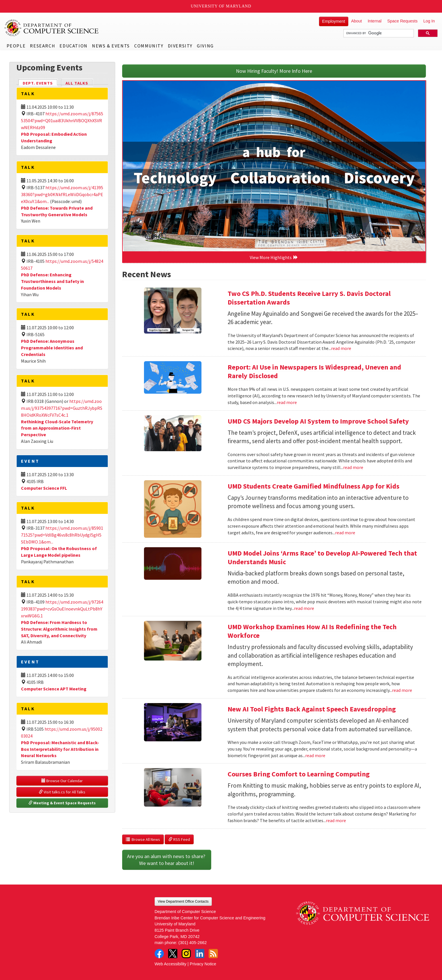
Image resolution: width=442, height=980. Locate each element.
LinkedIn (200, 954)
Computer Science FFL (44, 488)
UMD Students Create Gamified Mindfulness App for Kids (314, 486)
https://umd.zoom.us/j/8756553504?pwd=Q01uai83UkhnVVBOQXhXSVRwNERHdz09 (62, 120)
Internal (374, 21)
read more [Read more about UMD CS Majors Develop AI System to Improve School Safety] (353, 467)
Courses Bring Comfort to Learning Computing (299, 774)
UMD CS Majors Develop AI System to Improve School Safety (318, 421)
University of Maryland (221, 6)
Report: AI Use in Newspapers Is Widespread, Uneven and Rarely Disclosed (314, 371)
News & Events (111, 46)
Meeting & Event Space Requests (62, 803)
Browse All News (143, 839)
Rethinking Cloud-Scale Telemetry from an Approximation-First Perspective (57, 428)
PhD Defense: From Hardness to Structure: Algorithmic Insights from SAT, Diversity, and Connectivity (59, 629)
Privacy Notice (203, 964)
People (16, 46)
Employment (334, 21)
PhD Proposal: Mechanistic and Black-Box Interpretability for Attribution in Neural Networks (60, 749)
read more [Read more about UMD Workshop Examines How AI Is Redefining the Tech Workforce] (402, 690)
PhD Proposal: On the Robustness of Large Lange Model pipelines (59, 552)
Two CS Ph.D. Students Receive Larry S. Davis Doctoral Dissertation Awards (309, 298)
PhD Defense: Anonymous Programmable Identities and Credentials (52, 348)
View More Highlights (274, 257)
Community (149, 46)
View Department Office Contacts (183, 901)
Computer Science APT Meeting (54, 689)
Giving (205, 46)
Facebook (159, 954)
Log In (429, 21)
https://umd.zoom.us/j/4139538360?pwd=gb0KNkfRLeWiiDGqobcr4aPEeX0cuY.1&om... (62, 194)
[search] (378, 33)
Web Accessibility (171, 964)
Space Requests (402, 21)
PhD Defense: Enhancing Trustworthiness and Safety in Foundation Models (52, 281)
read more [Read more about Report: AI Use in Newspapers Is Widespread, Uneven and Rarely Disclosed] (287, 402)
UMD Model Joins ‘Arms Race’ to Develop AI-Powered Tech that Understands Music (322, 557)
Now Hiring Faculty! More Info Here (274, 71)
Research (43, 46)
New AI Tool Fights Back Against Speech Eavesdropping (312, 709)
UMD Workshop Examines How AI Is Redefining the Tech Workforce (312, 631)
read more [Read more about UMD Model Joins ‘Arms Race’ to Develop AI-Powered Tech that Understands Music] (304, 608)
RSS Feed (179, 839)
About (357, 21)
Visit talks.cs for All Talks (62, 792)
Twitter (173, 954)
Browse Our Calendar (62, 781)
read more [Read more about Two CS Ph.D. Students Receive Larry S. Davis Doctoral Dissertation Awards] (341, 348)
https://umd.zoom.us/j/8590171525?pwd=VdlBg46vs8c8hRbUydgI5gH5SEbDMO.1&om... (62, 535)
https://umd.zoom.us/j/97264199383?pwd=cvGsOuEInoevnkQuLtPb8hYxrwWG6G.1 (62, 609)
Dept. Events (40, 83)
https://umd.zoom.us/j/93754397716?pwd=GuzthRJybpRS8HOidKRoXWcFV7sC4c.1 (62, 408)
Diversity (180, 46)
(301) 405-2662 (193, 943)
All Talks (77, 83)
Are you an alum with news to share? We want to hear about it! (167, 860)
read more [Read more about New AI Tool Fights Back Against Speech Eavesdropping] (315, 755)
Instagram (186, 954)
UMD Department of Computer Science (52, 28)
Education (73, 46)
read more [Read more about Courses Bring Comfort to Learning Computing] (336, 820)
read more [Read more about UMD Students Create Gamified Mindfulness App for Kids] (345, 533)
